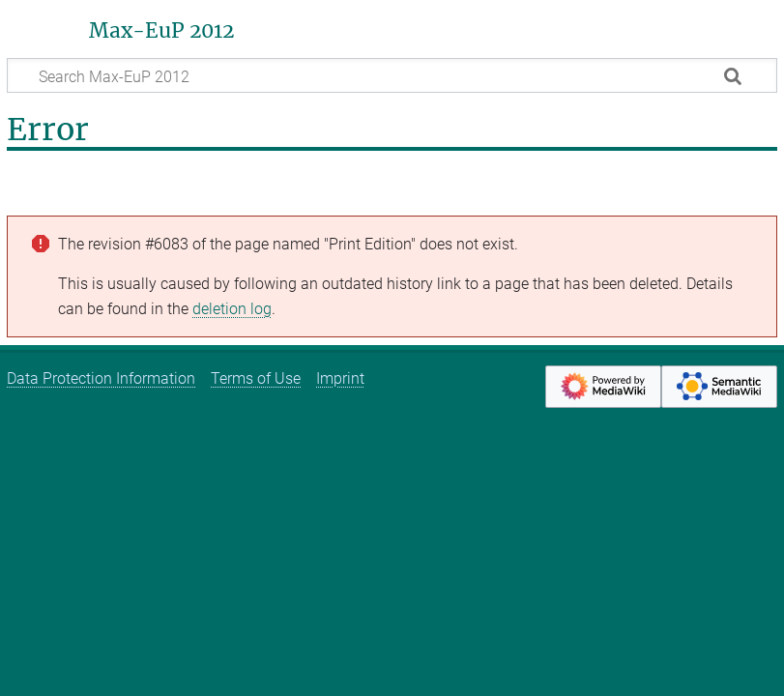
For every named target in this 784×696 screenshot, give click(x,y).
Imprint (340, 378)
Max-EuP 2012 (161, 31)
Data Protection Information (101, 378)
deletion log (232, 309)
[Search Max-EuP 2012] (392, 75)
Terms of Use (256, 378)
